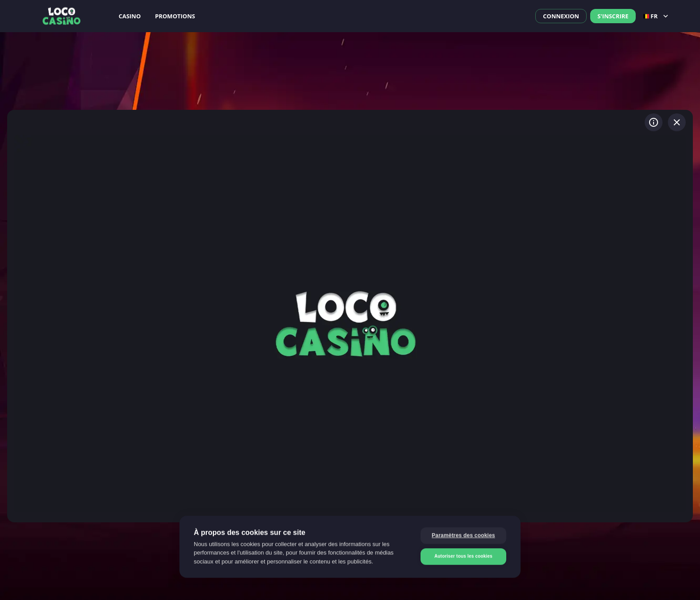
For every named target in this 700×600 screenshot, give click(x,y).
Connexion (561, 16)
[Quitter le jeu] (677, 122)
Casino (130, 16)
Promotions (175, 16)
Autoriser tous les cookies (463, 556)
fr (657, 16)
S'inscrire (613, 16)
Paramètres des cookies (463, 535)
